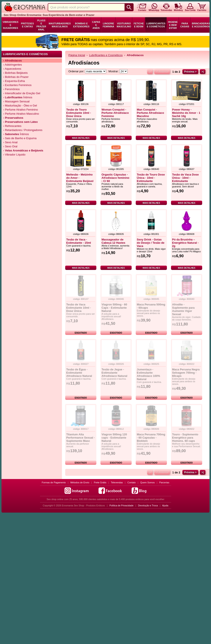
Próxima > (190, 72)
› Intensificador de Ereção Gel (22, 93)
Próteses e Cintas (27, 25)
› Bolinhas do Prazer (16, 77)
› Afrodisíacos (12, 61)
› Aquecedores (12, 69)
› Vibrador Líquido (14, 155)
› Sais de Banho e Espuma (20, 138)
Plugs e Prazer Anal (41, 25)
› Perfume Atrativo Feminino (21, 110)
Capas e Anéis (96, 25)
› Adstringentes (13, 65)
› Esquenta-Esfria (14, 81)
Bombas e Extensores (81, 25)
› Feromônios (12, 89)
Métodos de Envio (80, 482)
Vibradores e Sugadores (10, 25)
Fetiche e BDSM (139, 25)
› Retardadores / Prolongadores (23, 130)
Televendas (117, 482)
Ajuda (165, 505)
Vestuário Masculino (124, 25)
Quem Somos (147, 482)
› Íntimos (18, 97)
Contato (132, 482)
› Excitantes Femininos (17, 85)
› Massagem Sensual (16, 101)
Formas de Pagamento (54, 482)
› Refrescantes (12, 126)
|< (150, 72)
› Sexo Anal (10, 142)
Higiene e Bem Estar (173, 25)
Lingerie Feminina (108, 25)
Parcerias (164, 482)
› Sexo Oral (10, 146)
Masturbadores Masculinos (60, 25)
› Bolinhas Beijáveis (15, 73)
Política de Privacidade (122, 505)
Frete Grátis (100, 482)
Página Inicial (77, 55)
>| (203, 72)
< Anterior (162, 72)
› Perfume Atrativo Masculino (21, 114)
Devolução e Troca (148, 505)
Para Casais (185, 25)
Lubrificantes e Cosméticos (156, 25)
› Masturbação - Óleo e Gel (20, 106)
